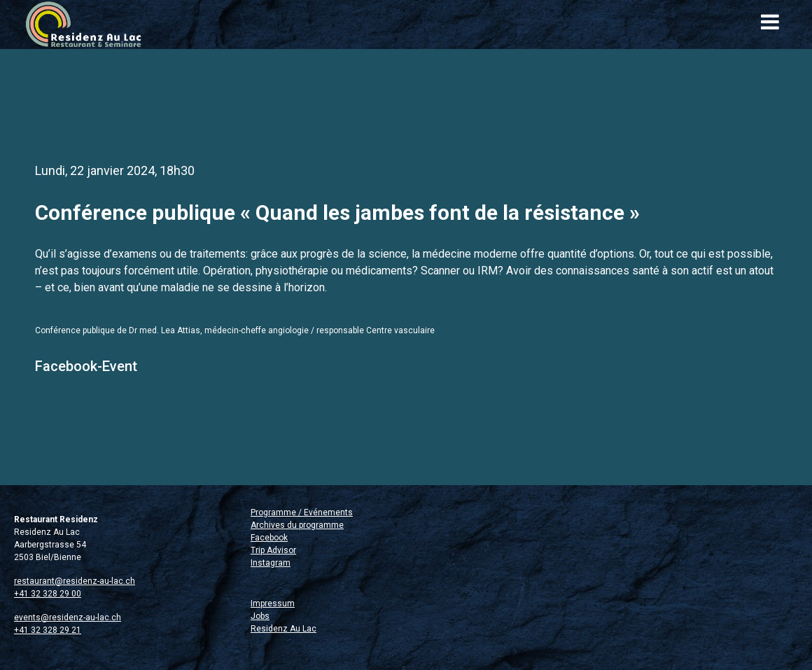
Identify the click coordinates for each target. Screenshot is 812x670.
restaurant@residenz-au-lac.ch (75, 581)
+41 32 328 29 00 (48, 594)
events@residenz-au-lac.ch (68, 617)
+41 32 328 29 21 (48, 630)
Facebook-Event (86, 366)
